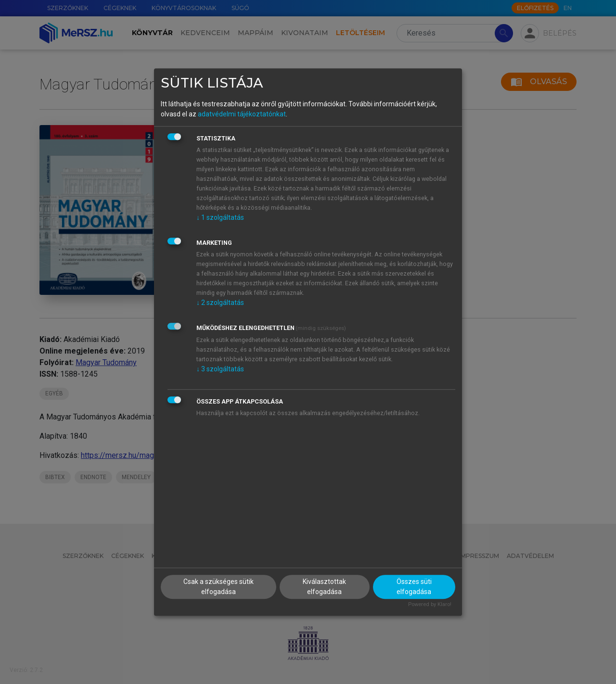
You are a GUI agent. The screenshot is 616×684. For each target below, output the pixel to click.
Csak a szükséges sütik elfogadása (218, 587)
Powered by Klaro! (430, 604)
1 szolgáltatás (220, 217)
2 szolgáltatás (220, 303)
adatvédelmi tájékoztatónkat (242, 114)
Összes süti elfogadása (414, 587)
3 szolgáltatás (220, 369)
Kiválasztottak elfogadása (324, 587)
